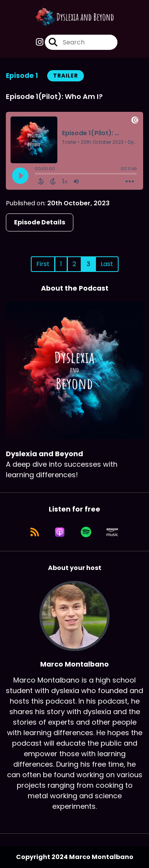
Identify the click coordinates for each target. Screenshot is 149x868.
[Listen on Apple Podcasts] (60, 532)
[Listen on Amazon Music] (112, 532)
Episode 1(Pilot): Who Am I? (54, 96)
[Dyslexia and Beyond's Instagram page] (40, 42)
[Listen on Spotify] (86, 532)
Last (107, 264)
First (43, 264)
